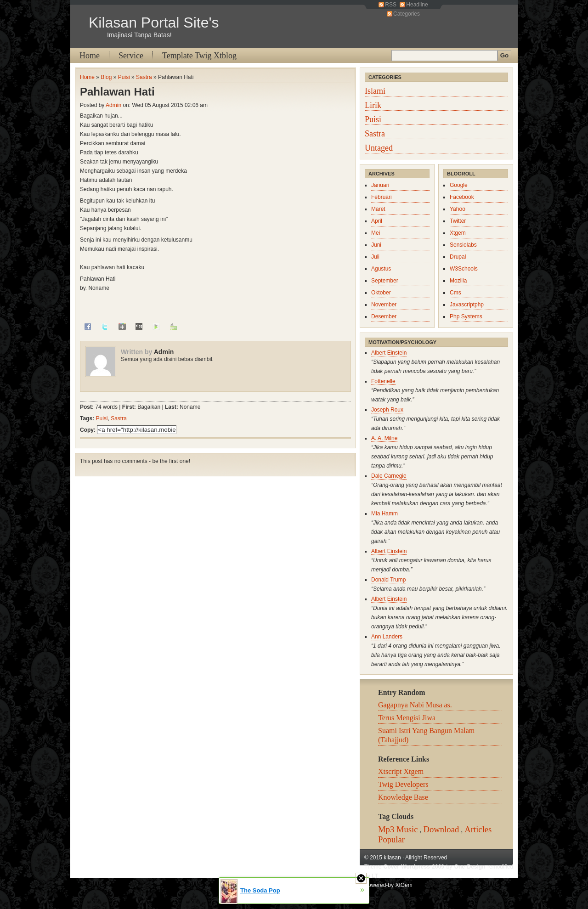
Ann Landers (387, 637)
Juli (375, 257)
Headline (417, 5)
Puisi (124, 77)
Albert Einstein (389, 353)
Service (131, 56)
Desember (384, 316)
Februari (382, 197)
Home (90, 56)
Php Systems (466, 316)
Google (459, 185)
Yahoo (458, 209)
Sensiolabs (463, 245)
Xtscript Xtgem (401, 771)
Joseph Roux (387, 410)
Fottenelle (383, 381)
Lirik (373, 105)
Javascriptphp (467, 305)
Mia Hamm (384, 514)
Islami (375, 91)
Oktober (381, 293)
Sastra (144, 77)
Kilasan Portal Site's (154, 23)
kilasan (392, 858)
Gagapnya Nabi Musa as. (415, 705)
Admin (113, 105)
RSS (391, 5)
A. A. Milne (384, 438)
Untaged (379, 148)
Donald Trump (388, 580)
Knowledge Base (403, 797)
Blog (106, 77)
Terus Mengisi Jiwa (407, 718)
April (377, 221)
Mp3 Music (398, 829)
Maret (378, 209)
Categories (407, 14)
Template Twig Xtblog (199, 56)
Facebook (462, 197)
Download (441, 829)
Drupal (458, 257)
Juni (376, 245)
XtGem (404, 885)
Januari (380, 185)
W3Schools (464, 269)
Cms (455, 293)
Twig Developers (403, 784)
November (384, 305)
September (385, 281)
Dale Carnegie (389, 476)
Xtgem (458, 233)
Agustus (381, 269)
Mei (376, 233)
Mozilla (458, 281)
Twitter (458, 221)
